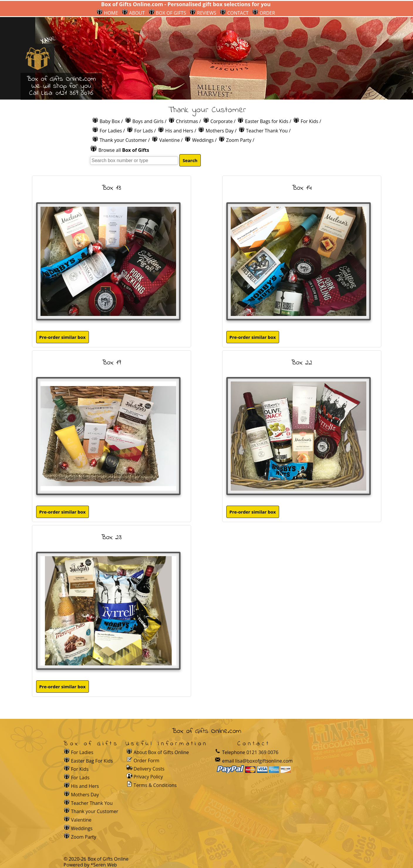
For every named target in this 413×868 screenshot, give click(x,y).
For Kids (309, 121)
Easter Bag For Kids (92, 761)
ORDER (264, 13)
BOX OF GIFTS (167, 13)
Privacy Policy (148, 777)
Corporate (222, 121)
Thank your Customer (123, 140)
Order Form (146, 760)
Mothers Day (219, 131)
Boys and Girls (148, 121)
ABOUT (133, 13)
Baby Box (110, 121)
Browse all (124, 150)
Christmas (187, 121)
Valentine (170, 140)
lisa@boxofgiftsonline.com (264, 761)
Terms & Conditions (155, 785)
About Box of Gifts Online (161, 752)
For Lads (144, 131)
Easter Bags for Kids (267, 121)
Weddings (203, 140)
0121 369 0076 (74, 93)
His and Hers (179, 131)
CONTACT (234, 13)
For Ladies (111, 131)
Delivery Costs (149, 769)
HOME (107, 13)
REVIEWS (203, 13)
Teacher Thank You (267, 131)
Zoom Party (239, 140)
